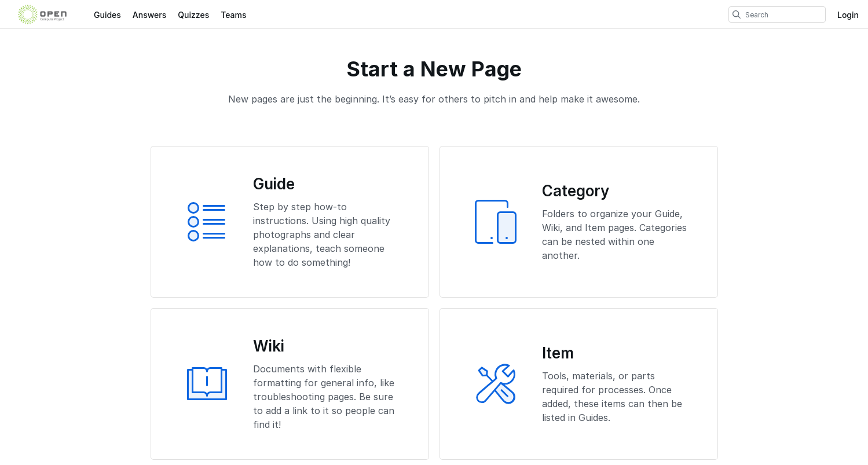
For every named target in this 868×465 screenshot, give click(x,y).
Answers (149, 15)
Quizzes (193, 15)
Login (848, 15)
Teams (233, 15)
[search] (737, 14)
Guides (107, 15)
